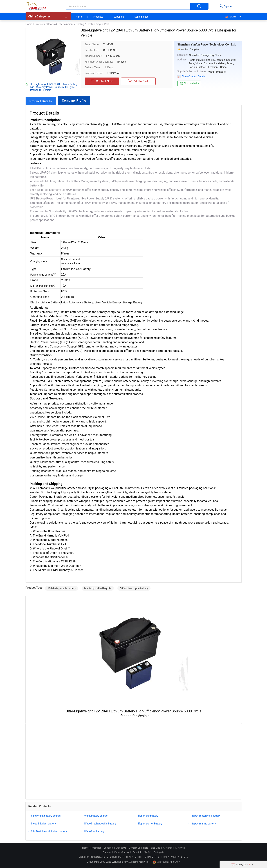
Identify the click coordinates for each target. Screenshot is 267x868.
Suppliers (119, 17)
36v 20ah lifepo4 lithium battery (49, 831)
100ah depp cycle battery (62, 588)
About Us (121, 848)
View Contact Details (194, 76)
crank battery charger (96, 816)
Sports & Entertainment (60, 24)
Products (98, 17)
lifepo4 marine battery (203, 824)
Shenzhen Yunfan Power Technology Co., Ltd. (207, 45)
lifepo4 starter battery (150, 824)
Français (107, 852)
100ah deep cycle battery (134, 588)
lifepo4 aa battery (94, 831)
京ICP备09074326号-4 (166, 862)
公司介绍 (168, 848)
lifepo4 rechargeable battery (100, 824)
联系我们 (180, 848)
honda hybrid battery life (98, 588)
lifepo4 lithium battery (43, 824)
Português (159, 852)
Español (137, 852)
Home (79, 17)
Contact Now (102, 81)
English (231, 17)
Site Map (156, 848)
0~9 (186, 857)
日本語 (147, 852)
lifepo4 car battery (148, 816)
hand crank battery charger (46, 816)
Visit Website (189, 83)
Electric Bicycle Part (98, 24)
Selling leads (141, 17)
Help (146, 848)
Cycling (80, 24)
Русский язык (122, 852)
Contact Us (135, 848)
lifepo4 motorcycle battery (206, 816)
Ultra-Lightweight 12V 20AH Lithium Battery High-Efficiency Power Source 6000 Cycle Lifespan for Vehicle (53, 87)
